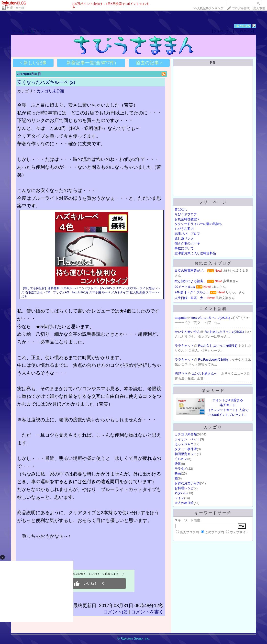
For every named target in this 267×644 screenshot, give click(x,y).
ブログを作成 (241, 8)
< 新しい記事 (33, 63)
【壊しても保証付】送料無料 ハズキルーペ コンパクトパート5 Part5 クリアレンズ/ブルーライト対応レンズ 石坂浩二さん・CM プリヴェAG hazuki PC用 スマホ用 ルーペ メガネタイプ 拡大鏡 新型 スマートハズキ (91, 292)
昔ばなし (181, 209)
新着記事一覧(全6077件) (91, 63)
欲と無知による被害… (190, 281)
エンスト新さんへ (205, 373)
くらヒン (181, 459)
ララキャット (184, 346)
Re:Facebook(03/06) (213, 360)
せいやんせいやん (188, 332)
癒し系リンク (184, 239)
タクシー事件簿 (186, 449)
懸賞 (178, 464)
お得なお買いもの (187, 483)
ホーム (17, 31)
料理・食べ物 (16, 8)
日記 (28, 31)
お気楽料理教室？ (187, 219)
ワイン (179, 498)
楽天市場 (259, 8)
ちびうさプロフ (186, 214)
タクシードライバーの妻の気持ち (198, 224)
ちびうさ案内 (184, 229)
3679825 (243, 26)
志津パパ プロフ (187, 234)
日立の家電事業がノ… (190, 271)
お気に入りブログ (213, 263)
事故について (184, 248)
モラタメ (181, 469)
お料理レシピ (184, 488)
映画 (178, 473)
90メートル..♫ (185, 287)
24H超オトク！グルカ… (192, 292)
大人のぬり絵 (184, 503)
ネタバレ (181, 493)
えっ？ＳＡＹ (184, 444)
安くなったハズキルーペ (43, 82)
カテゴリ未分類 (50, 91)
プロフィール (43, 31)
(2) (72, 82)
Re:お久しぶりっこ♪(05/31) (211, 318)
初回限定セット (186, 454)
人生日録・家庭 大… (190, 298)
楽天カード (213, 391)
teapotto (181, 318)
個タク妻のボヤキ (187, 243)
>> (208, 8)
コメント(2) (115, 612)
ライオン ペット (187, 439)
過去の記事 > (149, 63)
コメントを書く (147, 612)
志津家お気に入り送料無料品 (195, 253)
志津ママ (181, 373)
